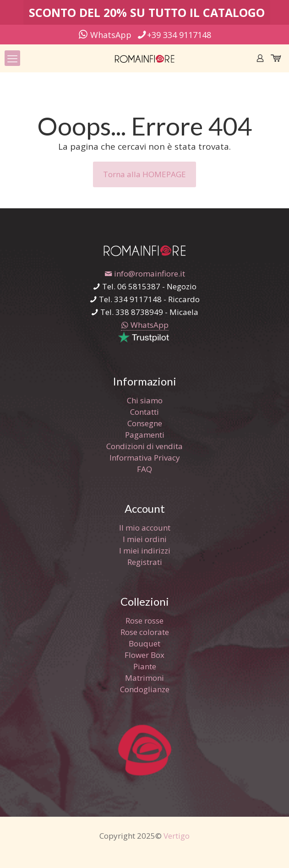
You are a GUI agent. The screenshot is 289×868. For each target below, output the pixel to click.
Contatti (144, 412)
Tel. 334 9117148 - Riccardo (144, 299)
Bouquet (144, 643)
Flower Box (144, 655)
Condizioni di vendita (144, 446)
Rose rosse (144, 621)
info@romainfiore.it (145, 274)
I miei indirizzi (145, 551)
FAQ (144, 469)
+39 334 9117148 (174, 35)
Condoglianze (145, 689)
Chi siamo (145, 400)
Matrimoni (144, 678)
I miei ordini (145, 539)
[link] (145, 198)
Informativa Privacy (145, 458)
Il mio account (145, 528)
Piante (145, 666)
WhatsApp (105, 35)
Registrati (145, 562)
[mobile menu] (12, 58)
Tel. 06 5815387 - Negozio (144, 286)
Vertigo (177, 836)
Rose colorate (145, 632)
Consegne (145, 423)
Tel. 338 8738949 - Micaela (144, 312)
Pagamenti (145, 435)
